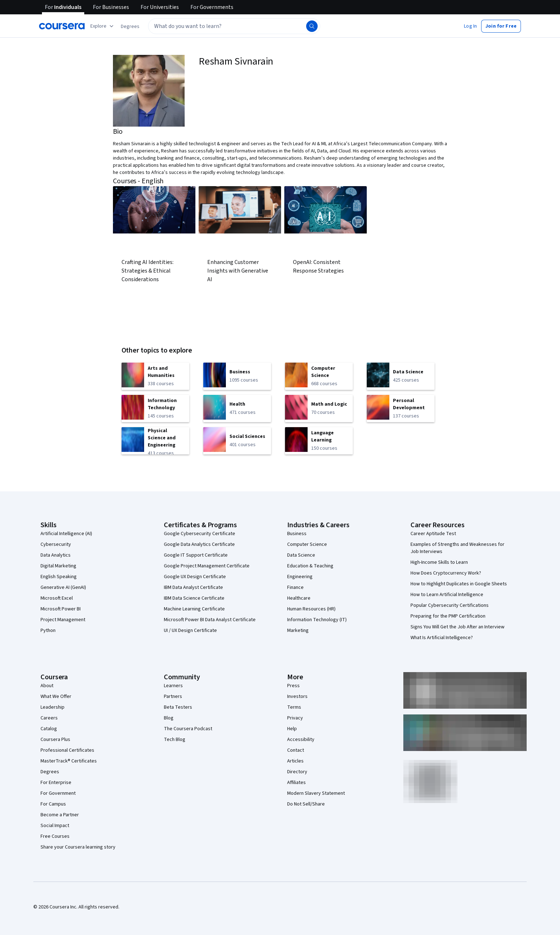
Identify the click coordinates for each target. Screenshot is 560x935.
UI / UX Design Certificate (190, 631)
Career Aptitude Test (433, 534)
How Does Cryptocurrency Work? (446, 573)
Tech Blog (175, 740)
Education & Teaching (310, 566)
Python (48, 631)
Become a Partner (60, 815)
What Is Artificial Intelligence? (442, 638)
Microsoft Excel (57, 598)
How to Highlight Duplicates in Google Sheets (459, 584)
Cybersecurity (56, 544)
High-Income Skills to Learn (439, 562)
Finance (295, 587)
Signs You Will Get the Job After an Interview (457, 627)
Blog (169, 718)
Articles (295, 761)
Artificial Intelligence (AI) (66, 534)
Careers (49, 718)
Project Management (63, 620)
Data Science (301, 555)
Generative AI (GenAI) (63, 587)
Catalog (49, 729)
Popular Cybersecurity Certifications (450, 605)
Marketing (298, 631)
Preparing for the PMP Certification (448, 616)
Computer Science (307, 544)
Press (293, 686)
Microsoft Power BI (61, 609)
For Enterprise (56, 783)
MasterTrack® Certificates (69, 761)
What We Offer (56, 696)
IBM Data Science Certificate (194, 598)
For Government (58, 793)
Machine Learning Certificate (194, 609)
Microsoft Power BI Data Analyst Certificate (210, 620)
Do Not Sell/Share (306, 804)
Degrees (50, 772)
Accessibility (301, 740)
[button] (130, 27)
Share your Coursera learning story (78, 847)
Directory (297, 772)
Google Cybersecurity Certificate (200, 534)
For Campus (53, 804)
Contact (296, 750)
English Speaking (59, 577)
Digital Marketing (58, 566)
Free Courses (55, 836)
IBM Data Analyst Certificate (193, 587)
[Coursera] (62, 26)
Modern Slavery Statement (316, 793)
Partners (173, 696)
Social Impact (55, 826)
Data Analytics (56, 555)
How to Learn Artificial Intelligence (447, 595)
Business (297, 534)
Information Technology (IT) (317, 620)
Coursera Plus (55, 740)
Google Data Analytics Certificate (199, 544)
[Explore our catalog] (103, 26)
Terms (294, 707)
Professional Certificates (67, 750)
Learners (173, 686)
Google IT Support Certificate (196, 555)
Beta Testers (178, 707)
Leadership (53, 707)
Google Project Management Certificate (207, 566)
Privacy (295, 718)
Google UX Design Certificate (195, 577)
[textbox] (234, 26)
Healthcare (299, 598)
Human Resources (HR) (311, 609)
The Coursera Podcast (188, 729)
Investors (297, 696)
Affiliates (296, 783)
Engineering (300, 577)
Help (292, 729)
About (47, 686)
